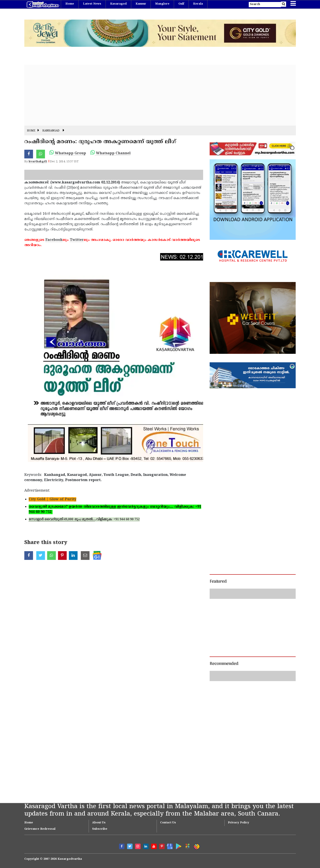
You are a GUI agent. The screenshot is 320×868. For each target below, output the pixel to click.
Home (70, 4)
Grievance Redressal (40, 829)
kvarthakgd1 (38, 162)
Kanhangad (51, 131)
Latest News (92, 4)
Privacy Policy (239, 823)
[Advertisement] (155, 95)
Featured (218, 582)
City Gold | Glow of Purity (52, 499)
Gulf (181, 4)
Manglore (162, 4)
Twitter (77, 240)
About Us (99, 823)
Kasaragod (118, 4)
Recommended (224, 664)
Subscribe (100, 829)
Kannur (141, 4)
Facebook (54, 240)
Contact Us (168, 823)
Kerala (198, 4)
